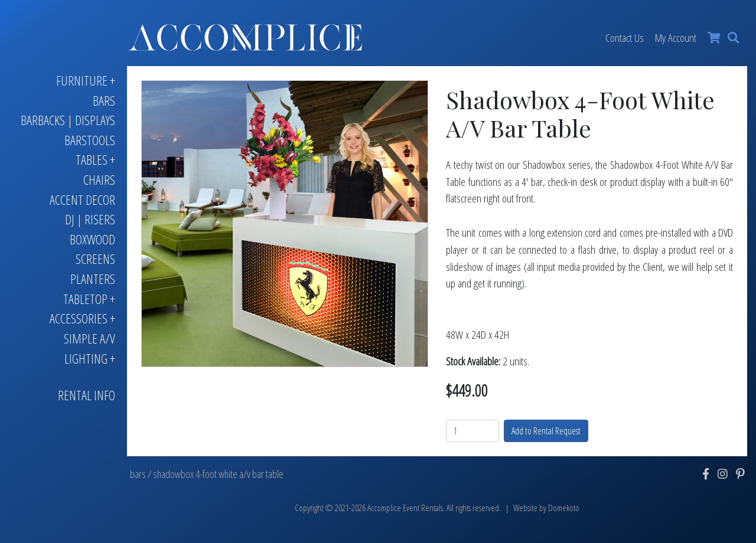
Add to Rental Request (546, 431)
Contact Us (625, 37)
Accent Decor (82, 200)
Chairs (99, 180)
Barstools (90, 140)
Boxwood (92, 239)
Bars (104, 101)
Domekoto (564, 508)
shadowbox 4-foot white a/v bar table (218, 474)
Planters (93, 279)
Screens (95, 259)
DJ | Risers (90, 219)
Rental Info (87, 395)
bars (138, 474)
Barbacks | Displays (68, 120)
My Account (676, 37)
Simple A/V (89, 338)
